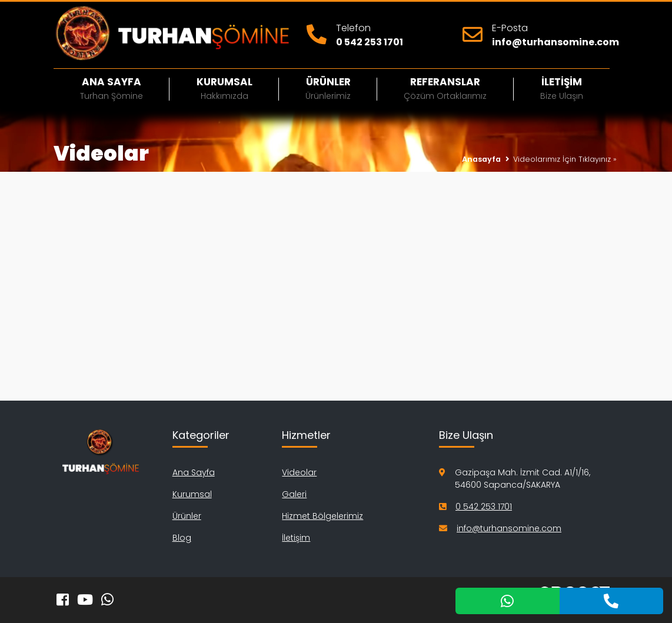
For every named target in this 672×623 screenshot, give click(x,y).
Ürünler (328, 89)
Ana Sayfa (112, 89)
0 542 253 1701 (370, 42)
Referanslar (445, 89)
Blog (182, 538)
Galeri (294, 494)
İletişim (562, 89)
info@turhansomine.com (555, 42)
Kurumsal (224, 89)
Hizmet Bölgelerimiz (322, 516)
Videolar (299, 472)
